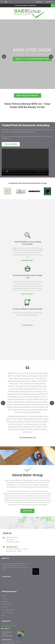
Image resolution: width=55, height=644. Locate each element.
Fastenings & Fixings (8, 610)
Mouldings (5, 601)
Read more (27, 511)
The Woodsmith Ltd (27, 438)
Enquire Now (27, 260)
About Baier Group (27, 475)
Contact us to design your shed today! (32, 59)
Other (3, 616)
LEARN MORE (6, 577)
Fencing (4, 598)
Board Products (7, 604)
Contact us (50, 2)
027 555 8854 (27, 325)
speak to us (53, 5)
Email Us (6, 2)
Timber (4, 596)
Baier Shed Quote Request (27, 96)
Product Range (11, 144)
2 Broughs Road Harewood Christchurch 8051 (13, 540)
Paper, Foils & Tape (8, 613)
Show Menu (3, 13)
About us (39, 2)
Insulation (5, 607)
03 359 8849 (2, 2)
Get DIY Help (27, 294)
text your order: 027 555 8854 (25, 5)
